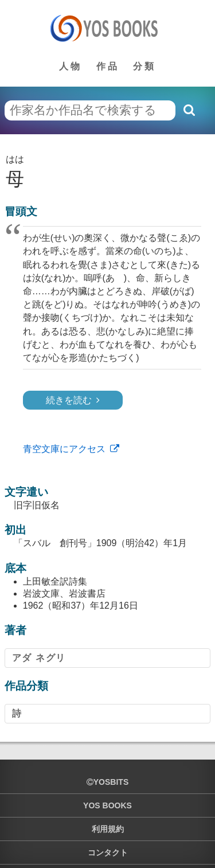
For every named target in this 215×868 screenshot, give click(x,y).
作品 (108, 66)
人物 (71, 66)
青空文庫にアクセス (64, 449)
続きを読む (69, 400)
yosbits (107, 782)
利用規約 (108, 829)
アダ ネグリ (39, 658)
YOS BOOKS (107, 805)
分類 (144, 66)
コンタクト (108, 853)
